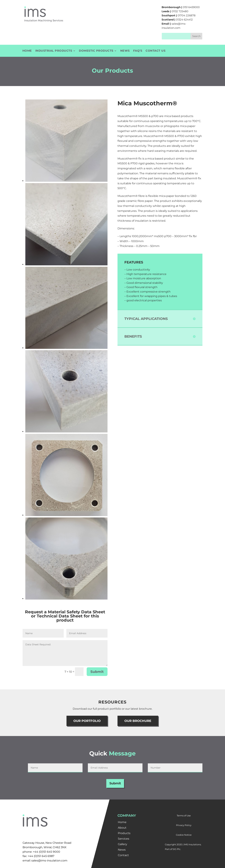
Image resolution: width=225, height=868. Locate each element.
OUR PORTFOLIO (87, 721)
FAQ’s (138, 51)
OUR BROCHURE (138, 721)
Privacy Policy (184, 825)
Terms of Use (184, 816)
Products (124, 833)
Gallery (122, 844)
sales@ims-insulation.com (49, 861)
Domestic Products (96, 51)
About (122, 828)
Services (124, 839)
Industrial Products (54, 51)
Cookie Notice (184, 835)
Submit (97, 672)
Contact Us (155, 51)
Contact (123, 855)
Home (27, 51)
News (125, 51)
